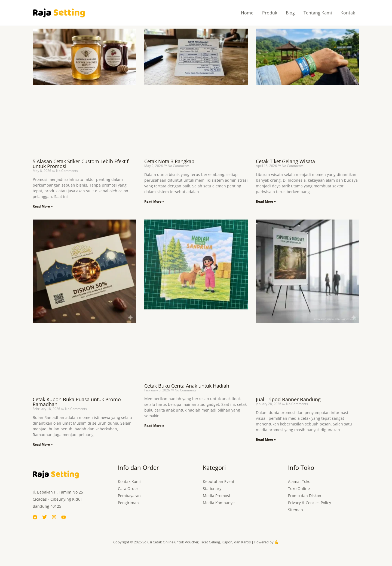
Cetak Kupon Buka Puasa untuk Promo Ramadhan (77, 402)
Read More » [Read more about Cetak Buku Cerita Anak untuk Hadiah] (154, 426)
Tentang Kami (318, 13)
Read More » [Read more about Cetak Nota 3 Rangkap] (154, 201)
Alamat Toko (299, 481)
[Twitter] (45, 517)
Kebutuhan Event (219, 481)
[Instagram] (54, 517)
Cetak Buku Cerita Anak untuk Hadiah (187, 386)
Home (247, 13)
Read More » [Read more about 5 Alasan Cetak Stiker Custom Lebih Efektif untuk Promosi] (43, 206)
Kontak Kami (129, 481)
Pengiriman (128, 503)
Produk (270, 13)
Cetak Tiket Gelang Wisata (285, 161)
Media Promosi (216, 496)
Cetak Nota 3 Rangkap (169, 161)
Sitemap (295, 510)
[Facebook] (35, 517)
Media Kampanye (219, 503)
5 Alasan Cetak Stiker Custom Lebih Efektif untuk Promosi (81, 164)
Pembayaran (129, 496)
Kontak (348, 13)
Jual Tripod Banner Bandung (288, 399)
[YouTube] (64, 517)
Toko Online (299, 489)
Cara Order (128, 489)
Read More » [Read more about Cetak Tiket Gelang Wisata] (266, 201)
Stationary (212, 489)
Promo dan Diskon (305, 496)
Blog (290, 13)
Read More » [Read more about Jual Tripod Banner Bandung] (266, 439)
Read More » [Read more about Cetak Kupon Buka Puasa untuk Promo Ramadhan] (43, 444)
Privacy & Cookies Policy (310, 503)
